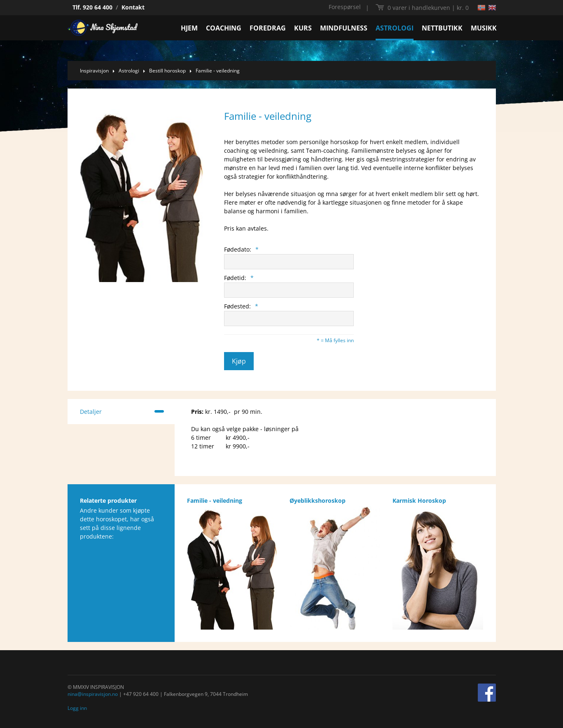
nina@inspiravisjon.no (93, 694)
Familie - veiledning (218, 71)
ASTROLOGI (395, 28)
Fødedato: (241, 249)
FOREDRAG (268, 28)
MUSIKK (484, 28)
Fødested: (241, 306)
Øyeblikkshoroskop (318, 500)
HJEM (189, 28)
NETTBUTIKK (442, 28)
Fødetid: (239, 278)
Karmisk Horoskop (419, 500)
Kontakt (133, 7)
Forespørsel (345, 7)
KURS (303, 28)
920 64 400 (98, 7)
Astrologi (129, 71)
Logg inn (77, 708)
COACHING (224, 28)
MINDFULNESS (344, 28)
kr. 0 (428, 8)
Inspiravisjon (94, 71)
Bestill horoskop (167, 71)
